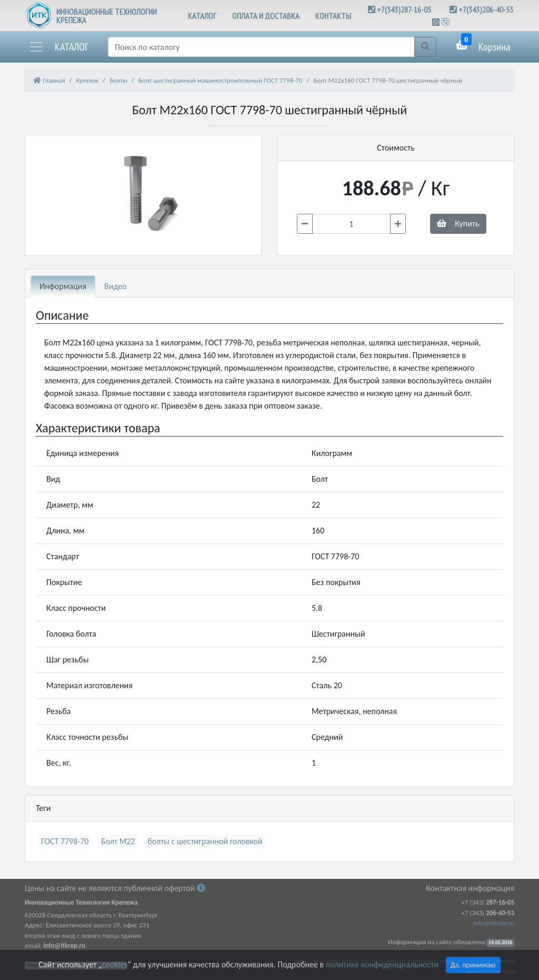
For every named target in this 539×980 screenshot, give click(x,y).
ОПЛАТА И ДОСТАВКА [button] (266, 16)
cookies (115, 964)
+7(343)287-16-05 (404, 9)
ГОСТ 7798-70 (65, 841)
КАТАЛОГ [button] (202, 16)
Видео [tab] (116, 286)
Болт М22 (118, 841)
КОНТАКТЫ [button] (333, 16)
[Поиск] (261, 47)
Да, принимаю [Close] (473, 965)
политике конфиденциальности (382, 964)
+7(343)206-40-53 (486, 9)
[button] (58, 47)
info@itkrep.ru (494, 923)
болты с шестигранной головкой (205, 841)
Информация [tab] (63, 286)
